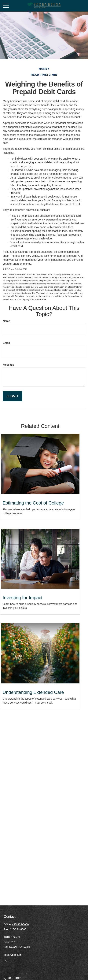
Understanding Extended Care (33, 692)
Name (6, 321)
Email (6, 343)
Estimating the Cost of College (33, 503)
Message (8, 365)
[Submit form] (13, 396)
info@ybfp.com (13, 955)
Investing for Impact (22, 598)
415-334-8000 (20, 924)
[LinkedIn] (5, 963)
